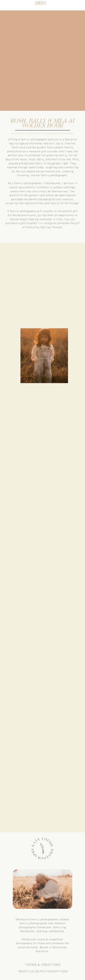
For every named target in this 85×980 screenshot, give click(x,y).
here (41, 223)
